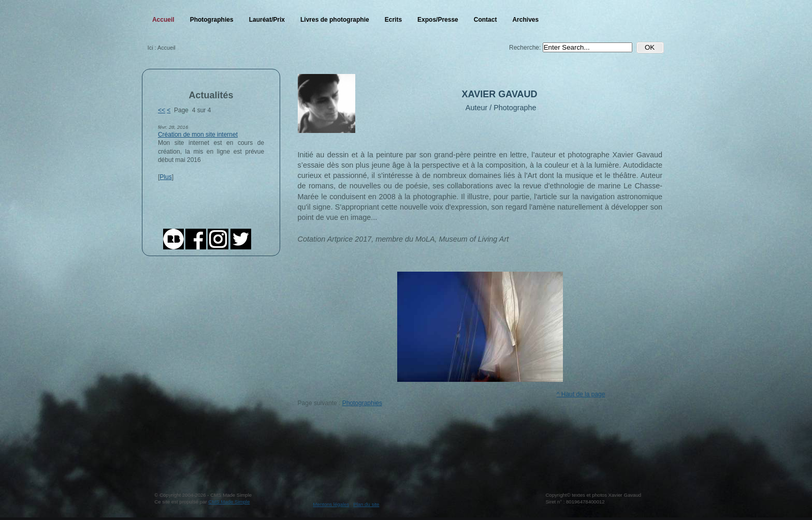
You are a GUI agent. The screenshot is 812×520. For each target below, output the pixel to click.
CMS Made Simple (229, 502)
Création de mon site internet (198, 135)
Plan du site (366, 504)
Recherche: (526, 48)
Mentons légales (331, 504)
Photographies (362, 403)
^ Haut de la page (581, 394)
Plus (165, 177)
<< (162, 110)
